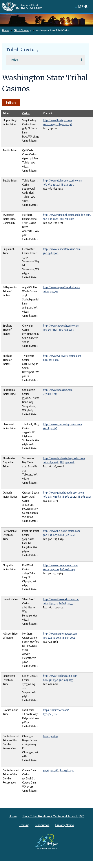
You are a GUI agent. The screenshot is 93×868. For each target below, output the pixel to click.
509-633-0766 (51, 770)
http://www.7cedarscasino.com (60, 676)
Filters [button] (11, 102)
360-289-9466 (51, 497)
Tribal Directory (22, 30)
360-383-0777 (50, 603)
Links (13, 60)
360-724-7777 (50, 124)
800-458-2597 (50, 680)
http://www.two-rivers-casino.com (62, 356)
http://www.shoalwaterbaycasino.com (64, 458)
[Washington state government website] (47, 842)
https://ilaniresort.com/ (56, 710)
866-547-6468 (68, 535)
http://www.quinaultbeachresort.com (63, 493)
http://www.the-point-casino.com (61, 531)
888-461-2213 (84, 497)
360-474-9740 (51, 291)
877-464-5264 (50, 714)
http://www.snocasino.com (58, 390)
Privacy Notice (65, 825)
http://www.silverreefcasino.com (61, 599)
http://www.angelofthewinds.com (62, 287)
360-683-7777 (66, 680)
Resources (42, 825)
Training (24, 825)
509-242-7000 (51, 638)
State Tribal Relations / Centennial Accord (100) (53, 816)
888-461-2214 (68, 497)
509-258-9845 (50, 330)
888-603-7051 (68, 638)
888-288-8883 (67, 219)
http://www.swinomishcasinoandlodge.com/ (67, 215)
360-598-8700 (51, 253)
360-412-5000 (51, 569)
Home (5, 30)
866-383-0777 (66, 603)
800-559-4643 (51, 736)
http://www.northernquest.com (60, 634)
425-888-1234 (50, 394)
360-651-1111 (51, 185)
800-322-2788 (66, 330)
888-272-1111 (66, 185)
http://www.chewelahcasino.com (61, 326)
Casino (26, 113)
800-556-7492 (67, 770)
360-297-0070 (51, 535)
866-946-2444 (68, 569)
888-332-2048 (67, 462)
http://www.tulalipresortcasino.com (63, 181)
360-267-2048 (51, 462)
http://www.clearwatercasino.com (62, 249)
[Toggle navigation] (82, 7)
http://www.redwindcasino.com (60, 565)
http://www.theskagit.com (57, 120)
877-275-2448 (65, 124)
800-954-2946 (51, 360)
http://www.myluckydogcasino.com (62, 424)
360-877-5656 (50, 428)
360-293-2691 (51, 219)
